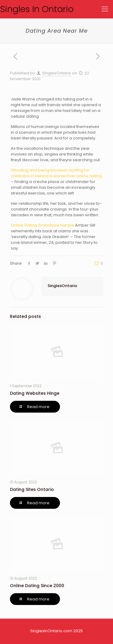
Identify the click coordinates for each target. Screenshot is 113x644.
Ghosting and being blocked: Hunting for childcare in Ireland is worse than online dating (56, 173)
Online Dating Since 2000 (37, 586)
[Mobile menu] (105, 9)
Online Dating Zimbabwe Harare (42, 225)
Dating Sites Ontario (32, 489)
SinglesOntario (57, 73)
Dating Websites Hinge (35, 393)
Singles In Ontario (37, 9)
